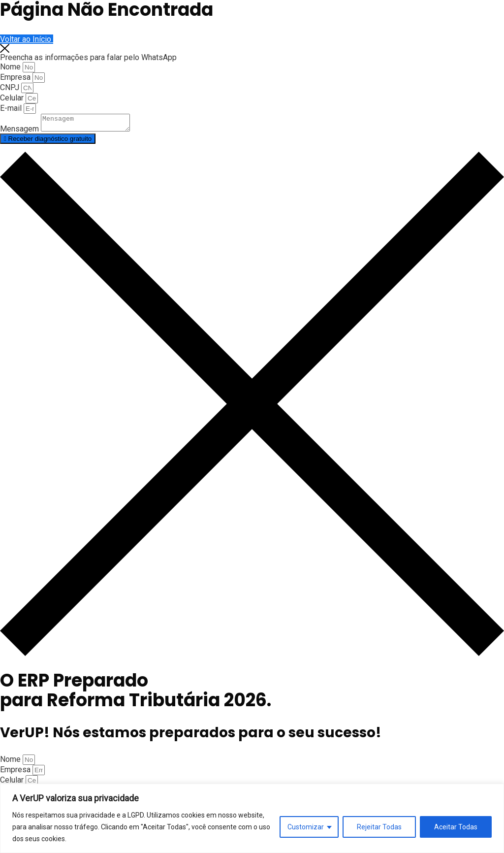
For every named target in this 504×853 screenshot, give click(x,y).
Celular (13, 98)
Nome (11, 67)
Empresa (16, 77)
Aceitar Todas (456, 827)
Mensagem (20, 132)
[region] (252, 818)
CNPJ (11, 87)
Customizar (306, 827)
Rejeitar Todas (379, 827)
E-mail (12, 108)
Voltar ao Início (27, 39)
